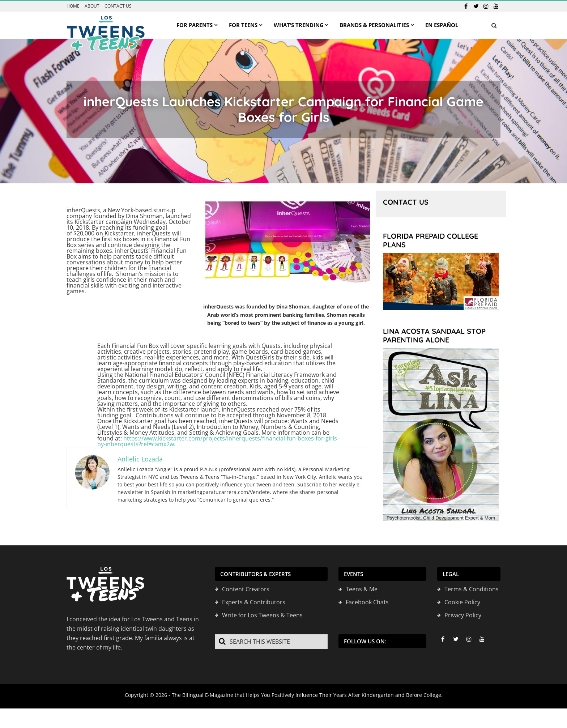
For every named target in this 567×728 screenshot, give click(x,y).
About (92, 6)
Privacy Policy (463, 615)
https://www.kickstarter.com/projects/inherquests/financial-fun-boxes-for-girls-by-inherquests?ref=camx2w (218, 441)
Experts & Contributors (254, 602)
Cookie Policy (462, 602)
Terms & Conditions (472, 589)
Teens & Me (362, 589)
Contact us (118, 6)
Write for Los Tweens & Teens (262, 615)
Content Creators (246, 589)
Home (73, 6)
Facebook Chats (367, 602)
